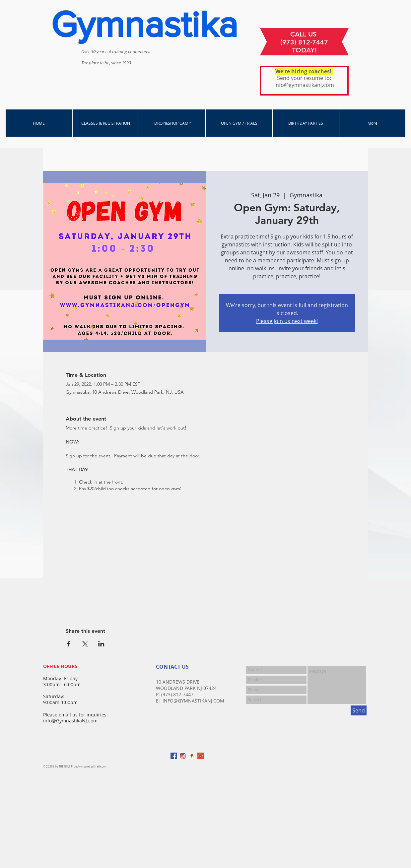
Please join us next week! (287, 321)
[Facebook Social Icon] (174, 756)
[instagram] (183, 756)
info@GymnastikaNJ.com (70, 721)
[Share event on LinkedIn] (101, 644)
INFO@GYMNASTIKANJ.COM (193, 701)
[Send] (359, 710)
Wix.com (102, 767)
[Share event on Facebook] (69, 644)
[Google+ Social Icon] (201, 756)
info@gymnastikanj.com (304, 85)
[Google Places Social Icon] (192, 756)
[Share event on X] (85, 644)
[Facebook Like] (323, 759)
